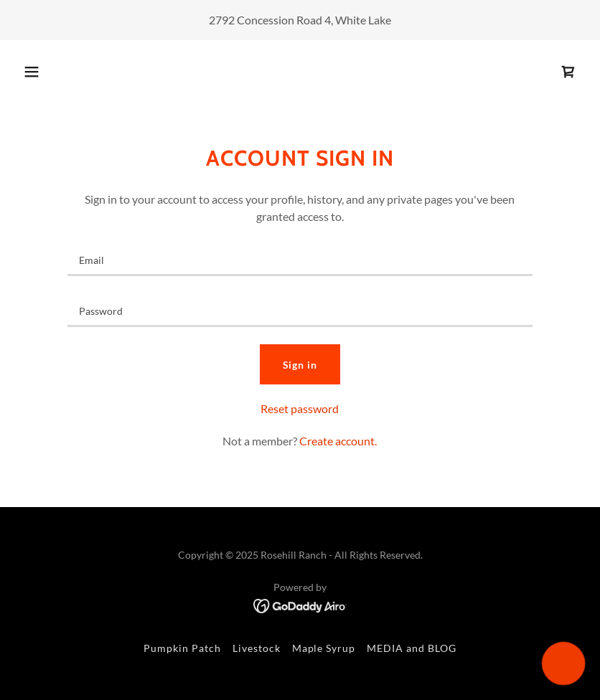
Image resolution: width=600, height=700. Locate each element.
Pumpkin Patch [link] (182, 648)
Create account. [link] (338, 441)
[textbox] (300, 259)
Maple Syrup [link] (324, 648)
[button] (32, 72)
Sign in (300, 365)
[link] (568, 72)
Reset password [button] (300, 408)
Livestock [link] (257, 648)
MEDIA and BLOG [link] (412, 648)
